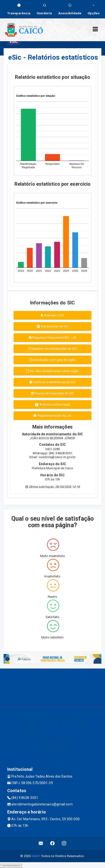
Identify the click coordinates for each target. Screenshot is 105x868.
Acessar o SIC (52, 315)
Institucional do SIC (52, 326)
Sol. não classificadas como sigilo (53, 371)
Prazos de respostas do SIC (52, 393)
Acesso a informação (52, 405)
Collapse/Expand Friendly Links (11, 866)
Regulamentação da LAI (52, 416)
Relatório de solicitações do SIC (52, 349)
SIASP (35, 856)
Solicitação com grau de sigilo (52, 360)
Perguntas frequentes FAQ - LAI (52, 338)
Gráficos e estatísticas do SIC (52, 382)
